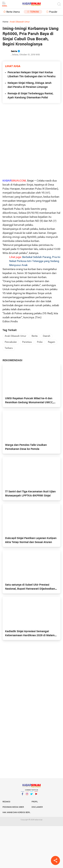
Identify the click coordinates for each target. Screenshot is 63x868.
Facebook (23, 795)
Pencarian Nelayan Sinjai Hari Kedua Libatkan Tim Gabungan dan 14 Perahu (32, 75)
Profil (35, 802)
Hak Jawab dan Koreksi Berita (17, 813)
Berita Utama (13, 12)
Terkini (34, 12)
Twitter (32, 795)
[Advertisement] (32, 141)
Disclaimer (37, 807)
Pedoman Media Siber (13, 807)
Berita (35, 336)
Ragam (51, 342)
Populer (53, 12)
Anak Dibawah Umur (15, 336)
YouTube (36, 795)
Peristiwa (27, 342)
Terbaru (9, 348)
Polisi (40, 342)
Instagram (27, 795)
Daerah (47, 336)
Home (5, 22)
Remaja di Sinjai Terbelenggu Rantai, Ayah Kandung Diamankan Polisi (30, 96)
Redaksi (6, 802)
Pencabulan (11, 342)
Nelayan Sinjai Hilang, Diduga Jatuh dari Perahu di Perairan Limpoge (30, 85)
